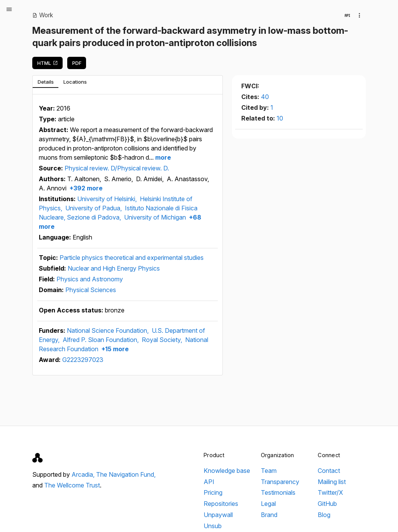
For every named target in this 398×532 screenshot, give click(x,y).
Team (269, 471)
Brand (269, 515)
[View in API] (347, 15)
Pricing (213, 492)
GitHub (327, 504)
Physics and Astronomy (90, 279)
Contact (329, 471)
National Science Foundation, (109, 330)
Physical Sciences (91, 290)
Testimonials (278, 492)
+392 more (85, 188)
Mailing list (332, 482)
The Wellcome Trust (72, 485)
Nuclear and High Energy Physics (114, 268)
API (209, 482)
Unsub (213, 526)
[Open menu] (9, 9)
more (162, 157)
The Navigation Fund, (126, 474)
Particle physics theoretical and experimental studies (132, 258)
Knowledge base (227, 471)
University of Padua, (94, 208)
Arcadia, (84, 474)
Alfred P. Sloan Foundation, (101, 340)
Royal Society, (163, 340)
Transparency (280, 482)
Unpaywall (218, 515)
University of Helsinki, (108, 199)
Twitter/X (330, 492)
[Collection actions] (360, 15)
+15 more (114, 349)
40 (265, 97)
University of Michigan (155, 217)
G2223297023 (83, 360)
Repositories (221, 504)
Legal (268, 504)
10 (280, 118)
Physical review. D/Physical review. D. (117, 168)
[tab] (46, 82)
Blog (324, 515)
